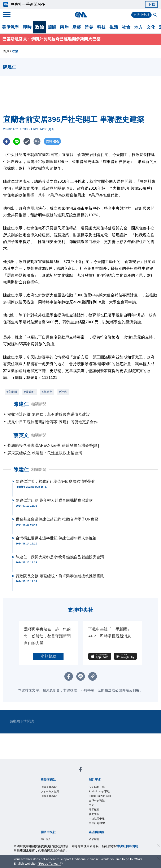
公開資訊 (71, 808)
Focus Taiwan (44, 774)
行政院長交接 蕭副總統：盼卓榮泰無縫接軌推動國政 (60, 576)
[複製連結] (28, 142)
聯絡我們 (83, 813)
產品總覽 (40, 825)
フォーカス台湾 (70, 774)
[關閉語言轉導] (158, 859)
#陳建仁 (30, 392)
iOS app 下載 (44, 785)
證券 (89, 27)
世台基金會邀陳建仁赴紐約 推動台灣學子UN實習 (57, 519)
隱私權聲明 (65, 813)
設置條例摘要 (90, 808)
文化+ (53, 791)
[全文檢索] (156, 15)
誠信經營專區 (44, 813)
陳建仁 (21, 470)
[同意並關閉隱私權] (158, 846)
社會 (126, 27)
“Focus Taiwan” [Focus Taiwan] (49, 864)
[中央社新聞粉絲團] (34, 762)
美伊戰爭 (10, 27)
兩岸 (64, 27)
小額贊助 (48, 657)
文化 (151, 27)
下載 (151, 4)
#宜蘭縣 (12, 392)
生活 (114, 27)
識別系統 (56, 808)
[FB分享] (7, 142)
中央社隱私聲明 (128, 846)
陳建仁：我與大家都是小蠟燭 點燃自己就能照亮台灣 (60, 557)
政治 (40, 27)
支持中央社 (141, 15)
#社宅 (63, 392)
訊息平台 (87, 825)
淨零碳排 (66, 791)
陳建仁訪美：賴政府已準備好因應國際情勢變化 (56, 482)
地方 (138, 27)
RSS (60, 830)
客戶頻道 (56, 825)
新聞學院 (81, 791)
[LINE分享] (18, 142)
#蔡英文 (47, 392)
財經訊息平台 (106, 825)
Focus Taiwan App (102, 785)
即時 (27, 27)
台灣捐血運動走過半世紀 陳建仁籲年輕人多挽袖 (56, 538)
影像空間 (71, 825)
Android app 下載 (71, 785)
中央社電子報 (101, 791)
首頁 (6, 51)
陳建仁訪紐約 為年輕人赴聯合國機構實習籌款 (54, 501)
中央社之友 (46, 830)
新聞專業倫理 (114, 808)
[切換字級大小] (39, 142)
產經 (77, 27)
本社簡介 (40, 808)
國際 (52, 27)
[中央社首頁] (81, 15)
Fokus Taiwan (96, 774)
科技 (101, 27)
